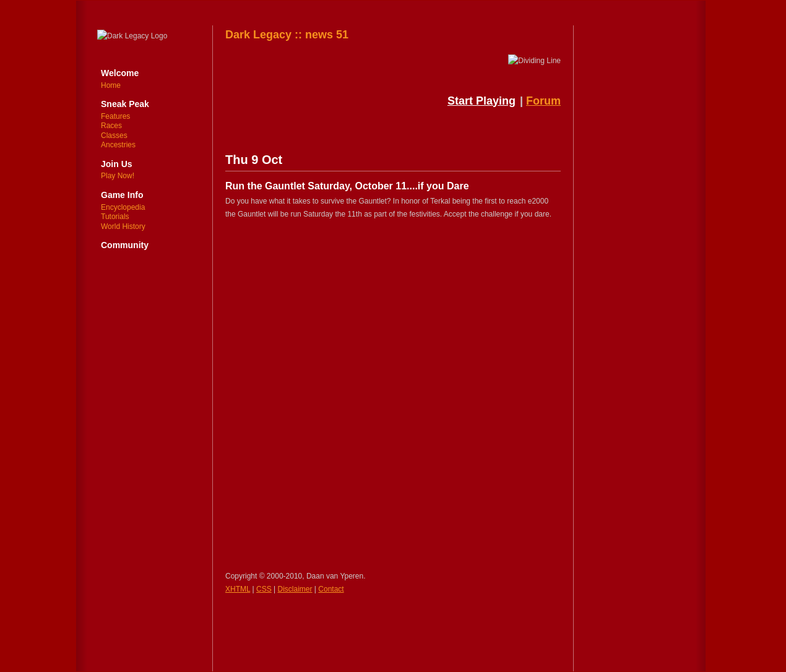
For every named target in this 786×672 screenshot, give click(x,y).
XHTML (238, 589)
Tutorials (115, 217)
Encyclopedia (123, 207)
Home (111, 85)
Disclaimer (295, 589)
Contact (331, 589)
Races (111, 126)
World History (123, 226)
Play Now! (118, 176)
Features (115, 116)
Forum (543, 101)
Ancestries (118, 145)
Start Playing (482, 101)
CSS (264, 589)
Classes (114, 136)
